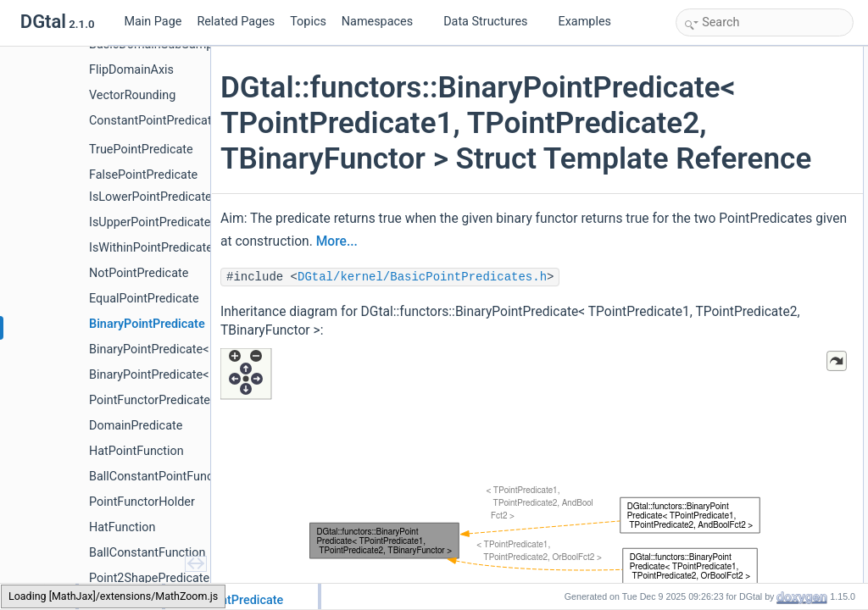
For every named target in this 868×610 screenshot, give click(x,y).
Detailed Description (726, 354)
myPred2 (715, 317)
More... (566, 313)
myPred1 (715, 298)
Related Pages (236, 22)
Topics (308, 22)
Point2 (709, 130)
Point (706, 112)
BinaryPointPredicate (742, 242)
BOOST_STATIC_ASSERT (755, 224)
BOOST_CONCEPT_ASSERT (763, 168)
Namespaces (384, 22)
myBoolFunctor (729, 335)
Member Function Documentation (756, 503)
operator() (717, 261)
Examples (585, 22)
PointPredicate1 (730, 75)
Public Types (709, 56)
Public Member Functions (738, 149)
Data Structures (492, 22)
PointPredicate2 (730, 93)
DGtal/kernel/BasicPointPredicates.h (427, 348)
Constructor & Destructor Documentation (772, 466)
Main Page (153, 22)
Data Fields (707, 280)
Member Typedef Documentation (754, 373)
